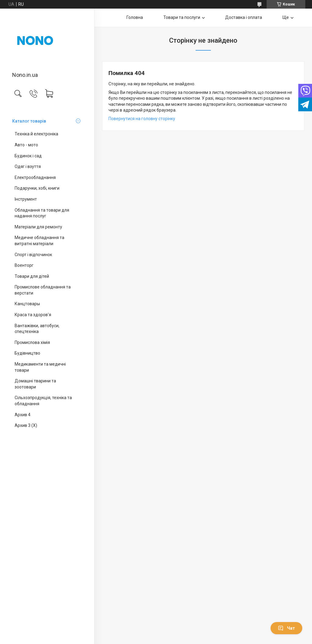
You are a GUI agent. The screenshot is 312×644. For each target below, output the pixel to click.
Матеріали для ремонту (38, 227)
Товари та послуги (182, 17)
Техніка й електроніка (36, 134)
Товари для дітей (32, 276)
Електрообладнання (35, 177)
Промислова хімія (32, 342)
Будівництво (27, 353)
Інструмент (26, 199)
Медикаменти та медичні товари (40, 367)
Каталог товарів (29, 121)
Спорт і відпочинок (33, 255)
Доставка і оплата (244, 17)
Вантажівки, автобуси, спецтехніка (37, 329)
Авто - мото (26, 145)
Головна (135, 17)
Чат (286, 628)
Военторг (24, 265)
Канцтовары (27, 304)
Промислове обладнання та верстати (43, 290)
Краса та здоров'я (33, 315)
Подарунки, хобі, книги (37, 188)
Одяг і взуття (28, 166)
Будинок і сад (28, 156)
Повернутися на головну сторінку (142, 119)
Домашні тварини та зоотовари (35, 384)
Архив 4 (23, 415)
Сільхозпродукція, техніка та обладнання (43, 401)
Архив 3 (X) (26, 425)
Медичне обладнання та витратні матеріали (39, 241)
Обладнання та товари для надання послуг (42, 213)
